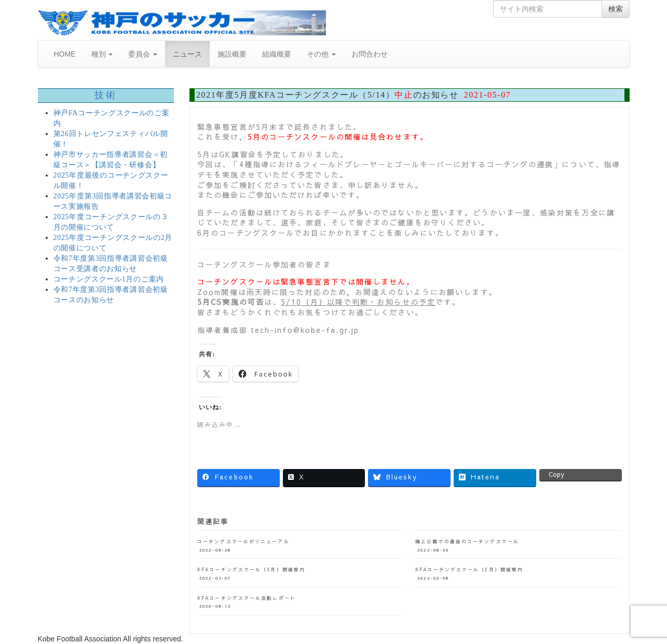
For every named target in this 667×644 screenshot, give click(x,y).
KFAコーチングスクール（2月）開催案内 (469, 569)
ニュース (187, 54)
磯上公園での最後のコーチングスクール (467, 541)
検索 (616, 9)
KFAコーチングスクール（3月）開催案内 (251, 569)
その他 (321, 54)
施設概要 (232, 54)
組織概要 (277, 54)
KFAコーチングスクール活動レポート (247, 598)
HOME (65, 54)
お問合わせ (370, 54)
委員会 (143, 54)
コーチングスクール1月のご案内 (109, 279)
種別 (102, 54)
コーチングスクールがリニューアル (243, 541)
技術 (106, 95)
